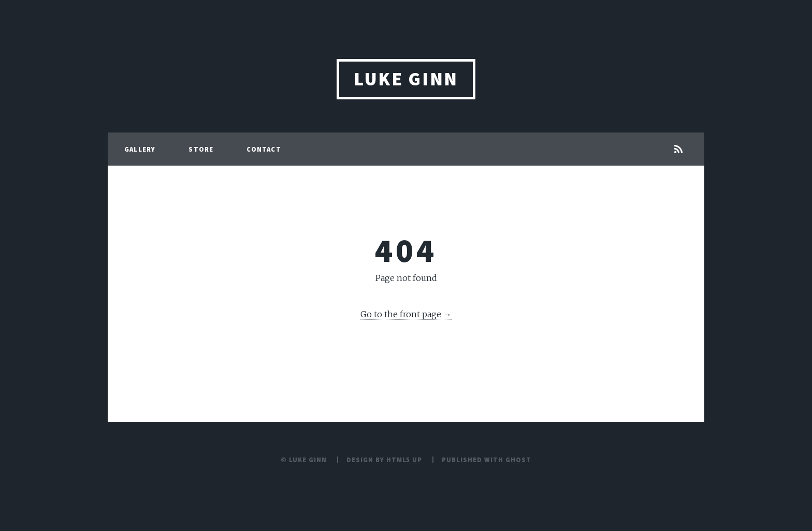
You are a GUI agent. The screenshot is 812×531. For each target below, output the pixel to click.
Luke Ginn (406, 79)
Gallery (140, 149)
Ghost (518, 460)
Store (201, 149)
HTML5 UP (404, 460)
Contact (264, 149)
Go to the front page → (406, 314)
